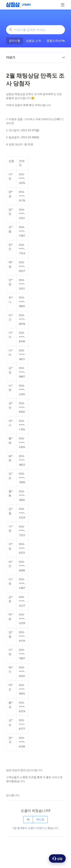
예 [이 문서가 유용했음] (28, 819)
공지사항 (15, 41)
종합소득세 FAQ (57, 41)
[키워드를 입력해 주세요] (35, 30)
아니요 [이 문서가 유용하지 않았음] (40, 819)
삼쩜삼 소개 (33, 41)
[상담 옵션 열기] (57, 858)
